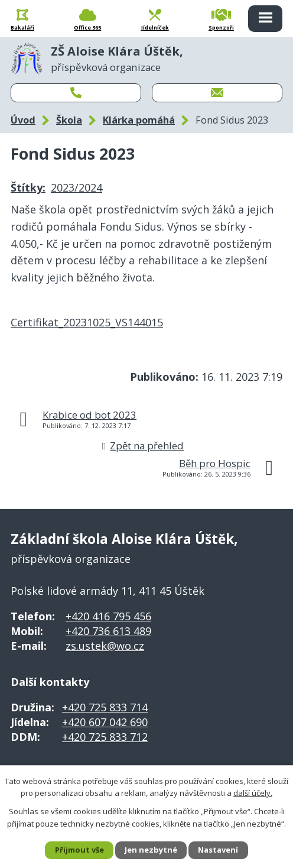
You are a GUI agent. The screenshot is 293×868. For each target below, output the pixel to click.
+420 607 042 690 (105, 722)
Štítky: (28, 187)
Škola (69, 120)
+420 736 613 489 (108, 631)
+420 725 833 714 (105, 707)
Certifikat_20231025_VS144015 (87, 322)
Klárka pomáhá (139, 120)
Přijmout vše (79, 850)
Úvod (23, 120)
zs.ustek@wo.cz (105, 646)
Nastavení (218, 850)
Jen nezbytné (151, 850)
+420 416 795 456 (108, 616)
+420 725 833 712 (105, 737)
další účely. (253, 793)
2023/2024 (76, 187)
